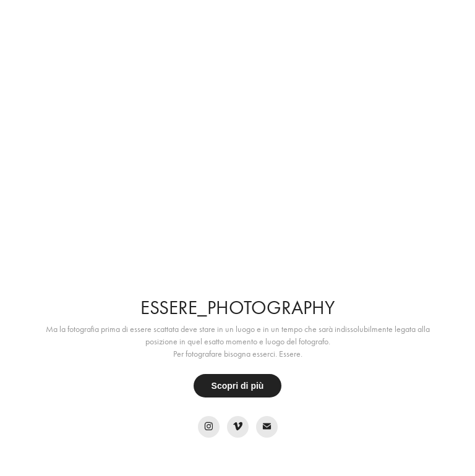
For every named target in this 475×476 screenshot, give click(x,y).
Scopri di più (238, 386)
